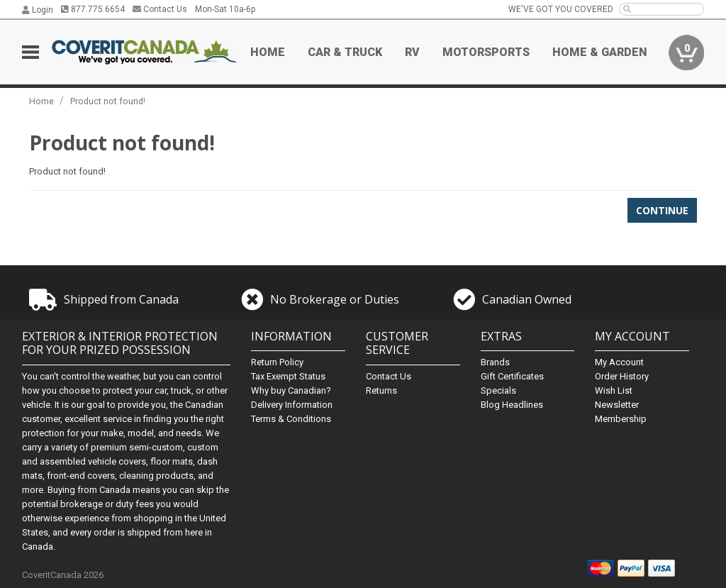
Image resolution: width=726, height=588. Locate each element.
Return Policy (277, 362)
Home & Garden (600, 52)
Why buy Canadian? (291, 390)
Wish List (614, 390)
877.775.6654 (93, 9)
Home (268, 52)
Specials (498, 390)
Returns (381, 390)
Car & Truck (345, 52)
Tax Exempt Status (288, 376)
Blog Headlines (512, 405)
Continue (662, 210)
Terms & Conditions (291, 419)
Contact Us (160, 9)
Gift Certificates (512, 376)
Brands (495, 362)
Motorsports (486, 52)
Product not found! (108, 101)
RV (412, 52)
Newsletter (617, 405)
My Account (619, 362)
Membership (621, 419)
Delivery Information (292, 405)
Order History (622, 376)
